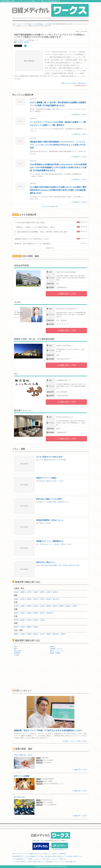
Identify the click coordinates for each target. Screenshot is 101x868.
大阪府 (30, 613)
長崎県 (30, 634)
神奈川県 (56, 599)
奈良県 (42, 613)
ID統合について (61, 856)
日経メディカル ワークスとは (20, 854)
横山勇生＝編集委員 (24, 42)
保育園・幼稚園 (55, 653)
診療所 (52, 647)
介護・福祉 (18, 651)
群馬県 (30, 599)
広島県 (36, 620)
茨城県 (17, 599)
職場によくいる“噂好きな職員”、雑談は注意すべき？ (54, 502)
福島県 (55, 592)
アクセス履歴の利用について (20, 859)
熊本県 (36, 634)
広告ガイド (55, 854)
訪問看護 (17, 653)
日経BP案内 (63, 854)
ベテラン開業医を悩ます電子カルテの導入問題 (53, 460)
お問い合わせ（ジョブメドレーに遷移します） (55, 859)
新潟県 (17, 606)
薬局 (56, 651)
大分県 (42, 634)
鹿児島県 (56, 634)
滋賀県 (17, 613)
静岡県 (62, 606)
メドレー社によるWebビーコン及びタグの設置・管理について (29, 862)
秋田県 (42, 592)
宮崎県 (49, 634)
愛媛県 (30, 627)
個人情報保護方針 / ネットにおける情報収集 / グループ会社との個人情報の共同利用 (34, 856)
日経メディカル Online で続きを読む (74, 83)
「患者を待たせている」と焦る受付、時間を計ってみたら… (56, 544)
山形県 (49, 592)
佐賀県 (23, 634)
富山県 (36, 606)
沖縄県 (63, 634)
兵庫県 (36, 613)
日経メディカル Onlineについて (43, 854)
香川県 (23, 627)
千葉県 (42, 599)
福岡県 (17, 634)
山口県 (42, 620)
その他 (17, 655)
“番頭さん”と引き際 (45, 523)
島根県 (23, 620)
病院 (16, 647)
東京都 (49, 599)
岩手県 (30, 592)
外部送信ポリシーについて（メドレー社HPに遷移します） (62, 862)
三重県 (75, 606)
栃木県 (23, 599)
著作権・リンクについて (35, 859)
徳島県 (17, 627)
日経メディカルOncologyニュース (29, 40)
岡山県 (30, 620)
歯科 (16, 649)
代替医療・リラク (56, 649)
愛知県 (68, 606)
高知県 (36, 627)
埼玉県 (36, 599)
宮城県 (36, 592)
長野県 (30, 606)
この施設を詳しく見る (66, 294)
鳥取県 (17, 620)
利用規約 (31, 854)
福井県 (49, 606)
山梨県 (23, 606)
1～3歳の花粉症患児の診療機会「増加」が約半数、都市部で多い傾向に (60, 565)
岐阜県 (55, 606)
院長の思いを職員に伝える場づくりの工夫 (51, 481)
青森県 (23, 592)
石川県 (42, 606)
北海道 (17, 592)
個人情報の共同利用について (74, 856)
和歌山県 (50, 613)
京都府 (23, 613)
